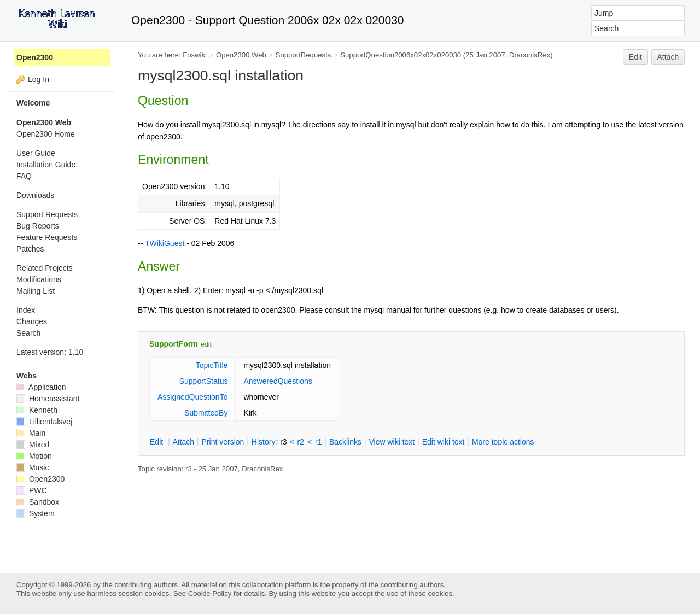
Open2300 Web (241, 55)
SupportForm (174, 344)
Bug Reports (38, 226)
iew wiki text (392, 442)
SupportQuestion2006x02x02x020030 (401, 55)
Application (41, 387)
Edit (635, 57)
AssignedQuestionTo (192, 397)
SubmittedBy (206, 413)
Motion (34, 456)
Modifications (39, 279)
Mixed (33, 445)
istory (264, 442)
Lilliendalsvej (44, 422)
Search (28, 333)
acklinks (345, 442)
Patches (30, 249)
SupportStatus (204, 381)
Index (26, 310)
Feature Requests (47, 237)
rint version (223, 442)
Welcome (33, 103)
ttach (183, 442)
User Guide (36, 153)
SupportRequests (304, 55)
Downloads (35, 195)
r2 (301, 442)
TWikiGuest (165, 243)
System (36, 513)
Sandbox (38, 502)
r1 (318, 442)
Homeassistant (48, 399)
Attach (668, 57)
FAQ (24, 176)
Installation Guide (46, 165)
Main (31, 433)
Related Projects (45, 268)
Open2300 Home (46, 134)
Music (33, 467)
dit (157, 442)
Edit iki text (444, 442)
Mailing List (36, 291)
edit (206, 344)
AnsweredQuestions (278, 381)
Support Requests (47, 214)
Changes (32, 321)
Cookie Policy (210, 593)
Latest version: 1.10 (50, 352)
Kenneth (37, 410)
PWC (32, 490)
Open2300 (35, 57)
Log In (39, 79)
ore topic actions (503, 442)
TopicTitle (212, 365)
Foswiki (195, 55)
